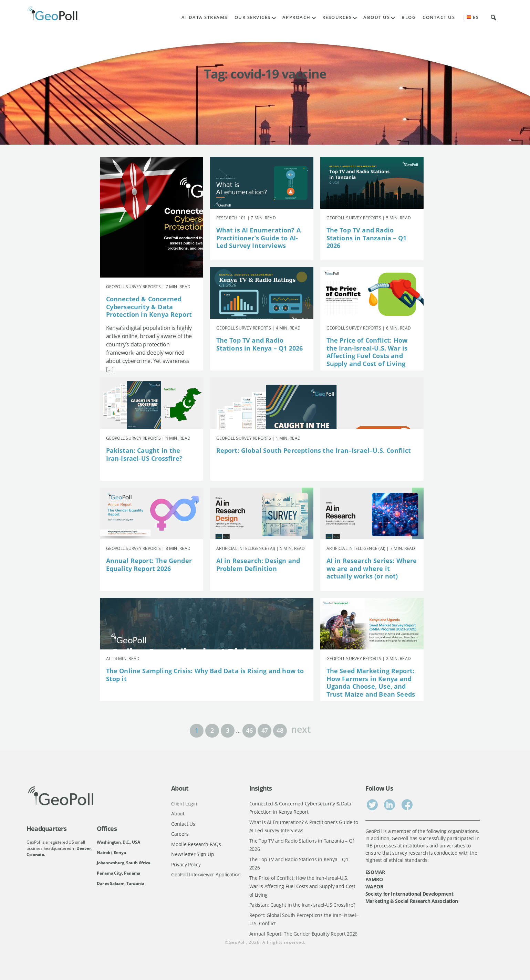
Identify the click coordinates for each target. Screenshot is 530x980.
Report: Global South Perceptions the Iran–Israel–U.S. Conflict (314, 450)
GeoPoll (237, 942)
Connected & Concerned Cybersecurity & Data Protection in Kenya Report (149, 307)
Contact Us (439, 17)
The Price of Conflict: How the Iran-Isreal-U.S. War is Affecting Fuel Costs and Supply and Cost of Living (367, 352)
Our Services (253, 17)
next (301, 728)
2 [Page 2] (212, 730)
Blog (409, 17)
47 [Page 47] (265, 730)
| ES (470, 17)
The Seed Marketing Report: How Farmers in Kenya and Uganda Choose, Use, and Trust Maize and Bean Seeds (371, 682)
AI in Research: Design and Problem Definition (258, 565)
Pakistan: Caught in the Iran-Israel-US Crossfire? (144, 454)
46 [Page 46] (249, 730)
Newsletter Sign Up (193, 854)
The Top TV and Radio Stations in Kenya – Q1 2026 (260, 344)
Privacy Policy (186, 864)
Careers (180, 834)
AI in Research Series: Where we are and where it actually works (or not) (372, 568)
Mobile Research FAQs (196, 844)
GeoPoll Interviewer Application (206, 874)
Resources (337, 17)
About (178, 814)
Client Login (184, 804)
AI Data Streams (205, 17)
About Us (377, 17)
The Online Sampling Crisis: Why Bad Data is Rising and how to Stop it (205, 675)
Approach (297, 17)
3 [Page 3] (228, 730)
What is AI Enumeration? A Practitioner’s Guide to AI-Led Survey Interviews (259, 238)
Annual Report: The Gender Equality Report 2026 (149, 565)
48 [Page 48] (280, 730)
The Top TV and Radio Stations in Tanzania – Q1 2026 (367, 238)
